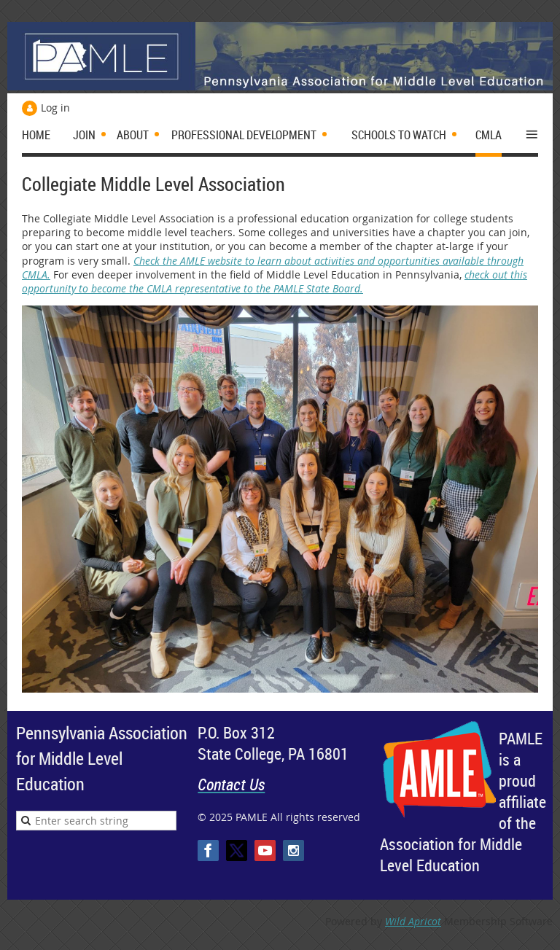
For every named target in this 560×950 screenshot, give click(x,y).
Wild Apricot (413, 921)
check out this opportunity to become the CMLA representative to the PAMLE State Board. (275, 281)
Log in (55, 108)
